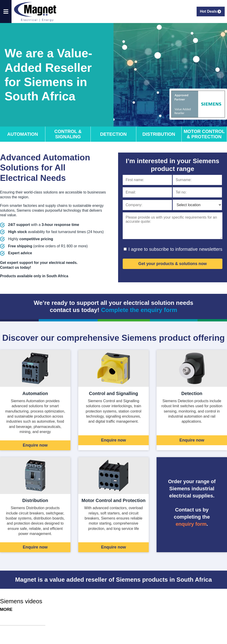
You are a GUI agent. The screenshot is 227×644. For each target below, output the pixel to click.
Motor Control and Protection (113, 500)
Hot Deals (211, 11)
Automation (23, 134)
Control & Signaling (68, 134)
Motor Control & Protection (204, 134)
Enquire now (35, 445)
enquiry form (191, 524)
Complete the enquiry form (139, 310)
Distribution (159, 134)
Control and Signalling (113, 393)
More (6, 609)
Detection (113, 134)
